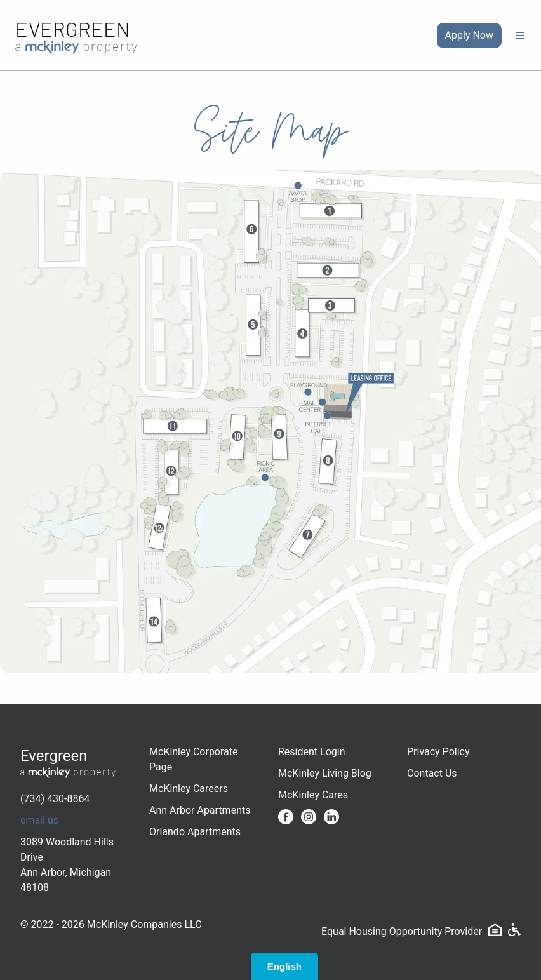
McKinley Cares (313, 795)
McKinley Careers (189, 789)
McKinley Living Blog (325, 773)
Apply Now (469, 35)
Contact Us (432, 773)
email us (39, 820)
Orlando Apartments (195, 832)
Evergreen (73, 29)
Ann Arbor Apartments (200, 810)
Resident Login (312, 752)
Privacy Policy (438, 752)
